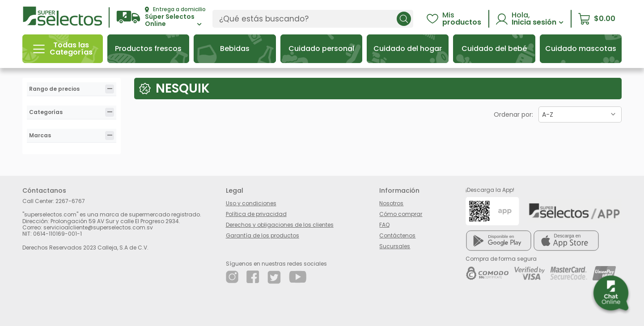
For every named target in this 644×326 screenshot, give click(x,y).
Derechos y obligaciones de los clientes (280, 225)
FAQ (384, 225)
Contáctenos (397, 235)
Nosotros (391, 203)
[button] (161, 17)
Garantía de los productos (263, 235)
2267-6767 (70, 201)
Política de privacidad (256, 214)
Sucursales (395, 246)
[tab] (110, 89)
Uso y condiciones (251, 203)
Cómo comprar (401, 214)
